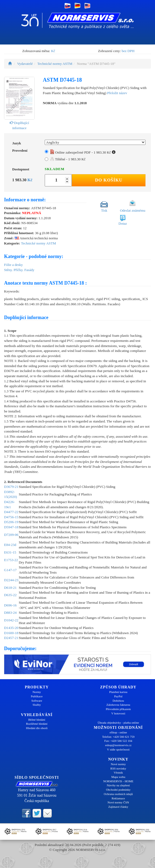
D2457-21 (11, 638)
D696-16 (10, 605)
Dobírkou (118, 701)
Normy (37, 692)
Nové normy (118, 764)
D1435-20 (11, 628)
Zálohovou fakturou (118, 705)
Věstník (118, 772)
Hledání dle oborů (37, 728)
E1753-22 (11, 560)
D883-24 (10, 613)
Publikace (37, 696)
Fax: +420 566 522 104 (118, 741)
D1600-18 (11, 633)
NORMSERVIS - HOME (118, 781)
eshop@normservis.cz (118, 745)
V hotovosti (118, 713)
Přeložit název (117, 93)
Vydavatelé (25, 64)
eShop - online (118, 732)
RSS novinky (118, 768)
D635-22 (10, 595)
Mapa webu (118, 777)
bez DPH (128, 51)
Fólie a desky (13, 265)
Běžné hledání (37, 720)
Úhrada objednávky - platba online (118, 723)
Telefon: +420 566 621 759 (118, 737)
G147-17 (10, 570)
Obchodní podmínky (118, 790)
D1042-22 (11, 620)
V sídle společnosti (118, 749)
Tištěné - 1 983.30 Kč (68, 159)
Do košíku (109, 180)
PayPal (118, 696)
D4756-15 (11, 517)
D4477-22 (11, 512)
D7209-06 (11, 535)
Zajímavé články (118, 807)
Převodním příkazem (118, 709)
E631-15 (10, 552)
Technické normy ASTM (55, 64)
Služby (37, 705)
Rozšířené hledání (37, 724)
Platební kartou (118, 692)
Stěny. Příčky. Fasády (19, 270)
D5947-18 (11, 527)
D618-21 (10, 588)
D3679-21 (11, 487)
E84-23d (10, 545)
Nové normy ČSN (118, 802)
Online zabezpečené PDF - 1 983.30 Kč (83, 152)
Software (37, 701)
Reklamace (118, 798)
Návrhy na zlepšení (118, 785)
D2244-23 (11, 580)
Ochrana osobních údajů (118, 794)
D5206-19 (11, 522)
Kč (53, 51)
